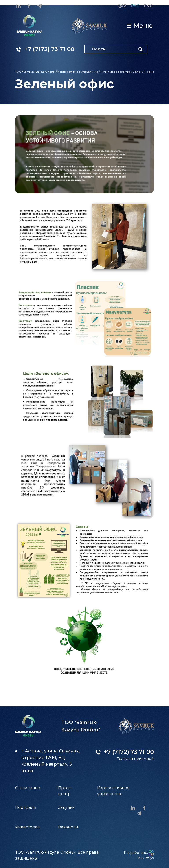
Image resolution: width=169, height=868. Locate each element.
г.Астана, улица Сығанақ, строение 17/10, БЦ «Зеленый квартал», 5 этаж (48, 761)
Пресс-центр (65, 791)
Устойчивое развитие (116, 72)
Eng (148, 6)
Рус (135, 6)
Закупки (66, 807)
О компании (28, 788)
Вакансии (68, 827)
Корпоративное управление (78, 72)
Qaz (122, 6)
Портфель (26, 807)
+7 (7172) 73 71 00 (45, 49)
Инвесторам (28, 827)
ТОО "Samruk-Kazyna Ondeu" (35, 72)
